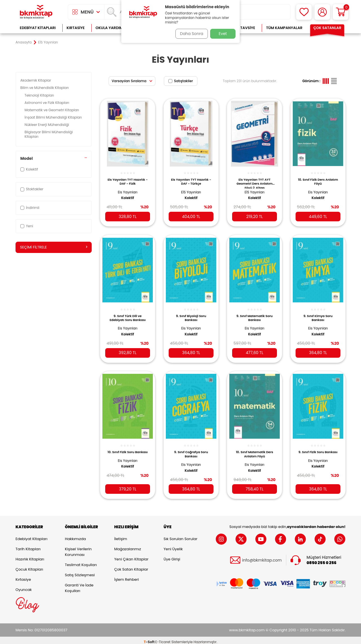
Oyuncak (24, 586)
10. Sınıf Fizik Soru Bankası (128, 449)
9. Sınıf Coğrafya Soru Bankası (191, 449)
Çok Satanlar (327, 28)
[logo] (36, 12)
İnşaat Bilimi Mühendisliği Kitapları (54, 117)
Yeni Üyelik (173, 546)
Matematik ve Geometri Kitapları (52, 110)
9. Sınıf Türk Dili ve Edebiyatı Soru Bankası (128, 313)
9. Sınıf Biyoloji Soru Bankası (191, 313)
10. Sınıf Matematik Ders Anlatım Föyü (254, 449)
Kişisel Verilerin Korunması (78, 548)
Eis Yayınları (128, 189)
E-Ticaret (163, 638)
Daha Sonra (190, 34)
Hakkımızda (75, 535)
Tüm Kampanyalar (284, 28)
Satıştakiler (181, 81)
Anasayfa (24, 42)
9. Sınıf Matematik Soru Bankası (254, 313)
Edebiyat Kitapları (38, 28)
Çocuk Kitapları (29, 566)
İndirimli (30, 208)
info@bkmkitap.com (262, 557)
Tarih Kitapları (28, 546)
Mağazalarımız (128, 546)
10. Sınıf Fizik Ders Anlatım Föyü (318, 178)
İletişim (121, 535)
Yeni (27, 226)
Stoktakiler (32, 189)
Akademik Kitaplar (36, 80)
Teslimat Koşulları (81, 561)
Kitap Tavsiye (242, 28)
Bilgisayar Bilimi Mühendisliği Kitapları (49, 134)
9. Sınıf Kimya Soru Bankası (318, 313)
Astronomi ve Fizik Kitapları (47, 103)
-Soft (150, 638)
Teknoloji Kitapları (40, 95)
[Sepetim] (341, 12)
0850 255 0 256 (322, 559)
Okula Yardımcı (111, 28)
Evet (223, 34)
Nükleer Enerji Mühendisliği (47, 125)
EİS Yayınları (191, 189)
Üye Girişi (172, 556)
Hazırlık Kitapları (30, 556)
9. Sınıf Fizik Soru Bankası (318, 449)
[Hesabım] (322, 12)
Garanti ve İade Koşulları (79, 585)
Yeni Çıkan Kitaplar (131, 556)
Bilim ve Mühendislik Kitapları (45, 88)
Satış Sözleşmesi (80, 572)
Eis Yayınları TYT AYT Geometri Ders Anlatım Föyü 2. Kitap (255, 180)
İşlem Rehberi (126, 576)
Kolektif (128, 195)
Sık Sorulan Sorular (180, 535)
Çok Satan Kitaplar (131, 566)
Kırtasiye (76, 28)
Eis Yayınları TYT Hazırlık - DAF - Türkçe (191, 178)
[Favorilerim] (304, 12)
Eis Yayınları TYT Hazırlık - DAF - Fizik (128, 178)
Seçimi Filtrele (54, 247)
